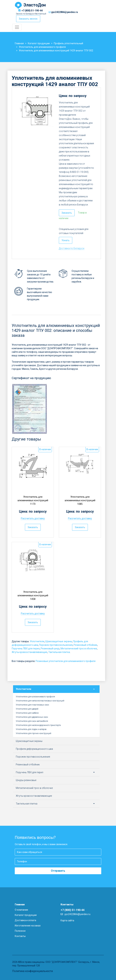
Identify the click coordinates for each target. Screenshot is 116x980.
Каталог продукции (26, 915)
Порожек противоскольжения (56, 645)
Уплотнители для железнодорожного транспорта (38, 725)
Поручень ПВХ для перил (26, 649)
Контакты (20, 936)
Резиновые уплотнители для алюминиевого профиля (66, 661)
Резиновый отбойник (85, 645)
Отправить (58, 871)
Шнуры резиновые (26, 780)
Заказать (67, 213)
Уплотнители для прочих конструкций (33, 733)
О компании (21, 910)
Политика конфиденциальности (32, 971)
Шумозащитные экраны (59, 641)
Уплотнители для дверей (27, 709)
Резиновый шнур (50, 649)
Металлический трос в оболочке (79, 649)
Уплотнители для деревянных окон (32, 717)
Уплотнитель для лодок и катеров (31, 729)
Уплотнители (37, 641)
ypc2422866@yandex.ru (65, 12)
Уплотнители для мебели (27, 713)
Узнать (66, 240)
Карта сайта (67, 920)
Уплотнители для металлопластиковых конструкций (40, 701)
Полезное (20, 931)
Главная (20, 904)
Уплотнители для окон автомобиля (32, 721)
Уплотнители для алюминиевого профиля (35, 697)
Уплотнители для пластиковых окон (32, 705)
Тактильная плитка (59, 652)
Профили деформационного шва (34, 749)
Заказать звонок (28, 19)
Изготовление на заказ (28, 926)
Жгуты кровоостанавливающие (30, 652)
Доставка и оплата (25, 920)
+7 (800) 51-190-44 (32, 11)
